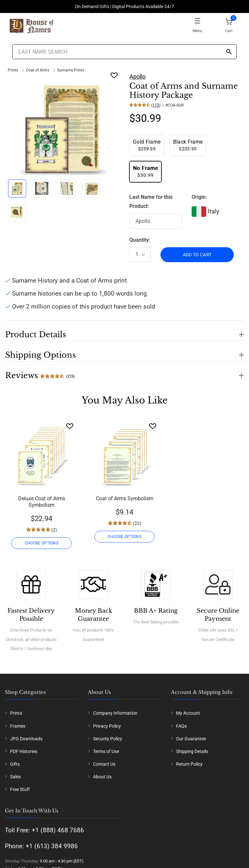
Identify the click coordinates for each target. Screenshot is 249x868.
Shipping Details (192, 751)
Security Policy (108, 739)
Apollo (137, 77)
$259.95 (147, 145)
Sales (15, 777)
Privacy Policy (107, 726)
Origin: (199, 197)
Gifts (15, 764)
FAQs (181, 726)
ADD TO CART (197, 255)
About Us (102, 777)
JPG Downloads (26, 739)
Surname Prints (71, 70)
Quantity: (140, 240)
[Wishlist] (70, 426)
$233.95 (188, 145)
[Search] (229, 52)
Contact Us (104, 764)
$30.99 (145, 171)
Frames (18, 726)
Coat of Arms (38, 70)
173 (156, 105)
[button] (124, 331)
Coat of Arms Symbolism (125, 498)
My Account (188, 713)
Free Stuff (20, 789)
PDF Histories (24, 751)
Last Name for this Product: (151, 202)
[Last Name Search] (124, 52)
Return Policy (189, 764)
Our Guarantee (191, 739)
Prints (13, 70)
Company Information (115, 713)
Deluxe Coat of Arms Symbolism (42, 502)
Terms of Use (106, 751)
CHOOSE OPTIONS (41, 543)
